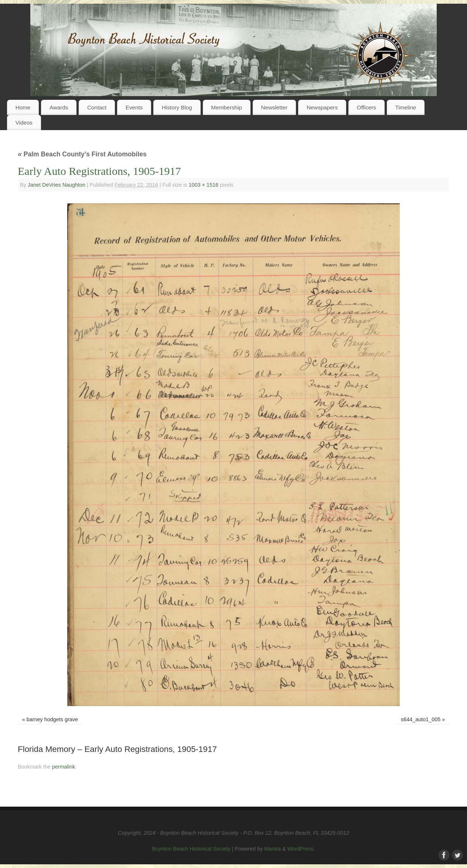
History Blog (177, 107)
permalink (64, 767)
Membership (226, 107)
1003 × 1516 (204, 185)
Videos (24, 123)
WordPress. (301, 849)
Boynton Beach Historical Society (191, 849)
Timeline (405, 107)
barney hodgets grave (52, 719)
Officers (367, 107)
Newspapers (322, 107)
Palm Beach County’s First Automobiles (82, 154)
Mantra (272, 849)
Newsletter (274, 107)
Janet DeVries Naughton (57, 185)
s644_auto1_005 (421, 719)
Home (23, 107)
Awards (59, 107)
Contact (97, 107)
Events (134, 107)
